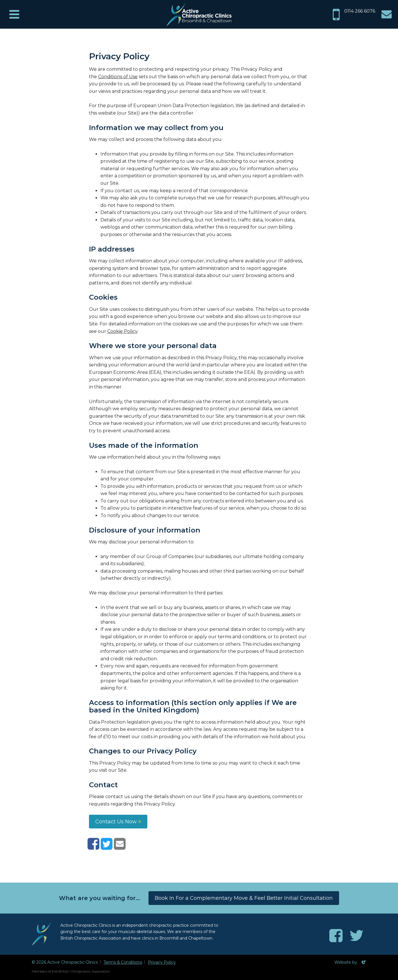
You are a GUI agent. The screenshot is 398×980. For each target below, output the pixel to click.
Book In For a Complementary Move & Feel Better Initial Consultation (244, 898)
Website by (350, 962)
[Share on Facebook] (93, 847)
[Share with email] (120, 847)
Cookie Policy (122, 331)
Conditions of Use (118, 77)
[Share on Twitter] (107, 847)
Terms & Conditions (123, 962)
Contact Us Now (118, 822)
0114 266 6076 (360, 11)
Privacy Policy (162, 962)
